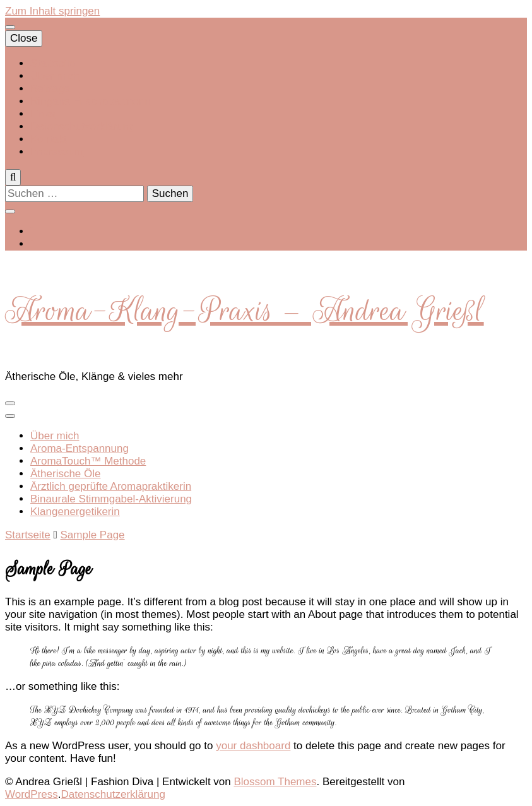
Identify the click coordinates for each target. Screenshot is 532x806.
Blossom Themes (275, 782)
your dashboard (253, 746)
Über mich (55, 76)
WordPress (32, 794)
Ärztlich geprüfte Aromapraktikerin (111, 486)
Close (24, 38)
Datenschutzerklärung (82, 127)
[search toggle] (13, 177)
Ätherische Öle (66, 474)
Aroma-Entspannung (80, 448)
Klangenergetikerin (75, 512)
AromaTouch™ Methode (88, 461)
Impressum (57, 152)
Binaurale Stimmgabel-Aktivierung (111, 499)
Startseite (53, 63)
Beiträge (50, 89)
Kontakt (49, 139)
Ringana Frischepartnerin (91, 101)
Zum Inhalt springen (52, 11)
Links (43, 114)
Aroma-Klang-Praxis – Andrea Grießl (245, 311)
